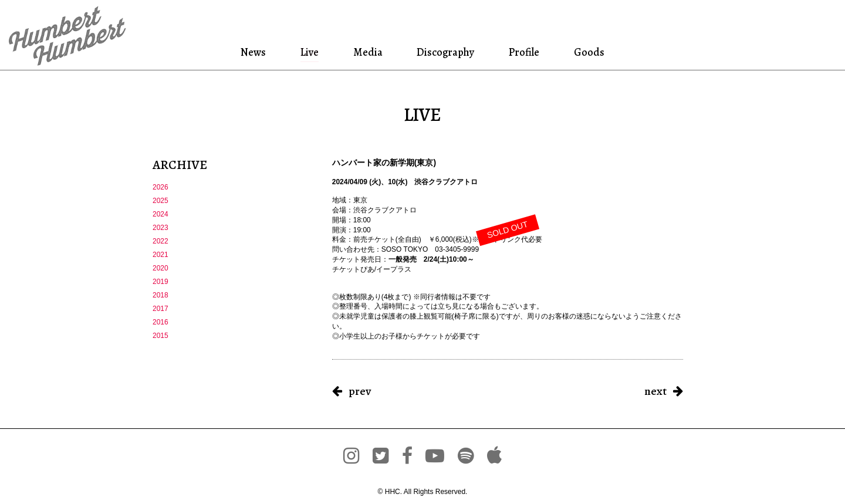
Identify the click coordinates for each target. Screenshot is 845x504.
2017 (160, 309)
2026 (160, 187)
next (655, 391)
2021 (160, 255)
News (256, 52)
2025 (160, 201)
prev (360, 391)
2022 (160, 241)
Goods (587, 52)
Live (310, 52)
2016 (160, 322)
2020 (160, 268)
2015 (160, 336)
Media (366, 52)
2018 (160, 295)
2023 (160, 228)
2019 (160, 282)
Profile (524, 52)
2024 (160, 214)
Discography (444, 52)
